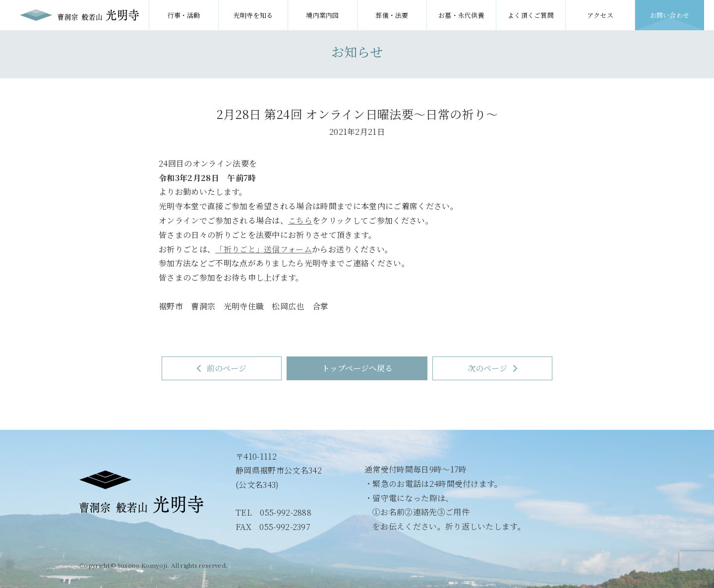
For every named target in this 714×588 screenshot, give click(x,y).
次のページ (493, 368)
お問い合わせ (670, 15)
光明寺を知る (253, 15)
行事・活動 (184, 15)
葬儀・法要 (392, 15)
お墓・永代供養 (461, 15)
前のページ (222, 368)
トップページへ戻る (357, 368)
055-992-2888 (286, 512)
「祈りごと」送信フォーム (264, 249)
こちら (300, 220)
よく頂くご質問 (531, 15)
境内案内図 (323, 15)
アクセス (600, 15)
